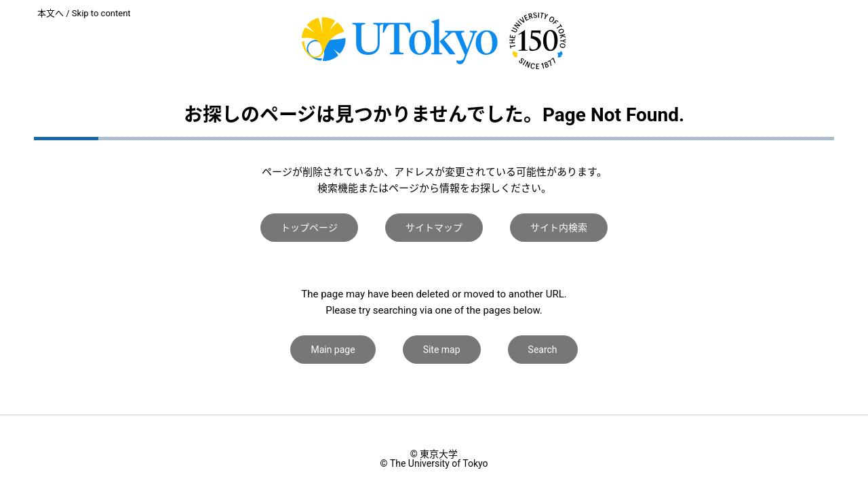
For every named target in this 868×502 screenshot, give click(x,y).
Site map (442, 350)
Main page (333, 350)
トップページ (309, 228)
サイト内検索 (559, 228)
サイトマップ (434, 228)
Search (543, 350)
